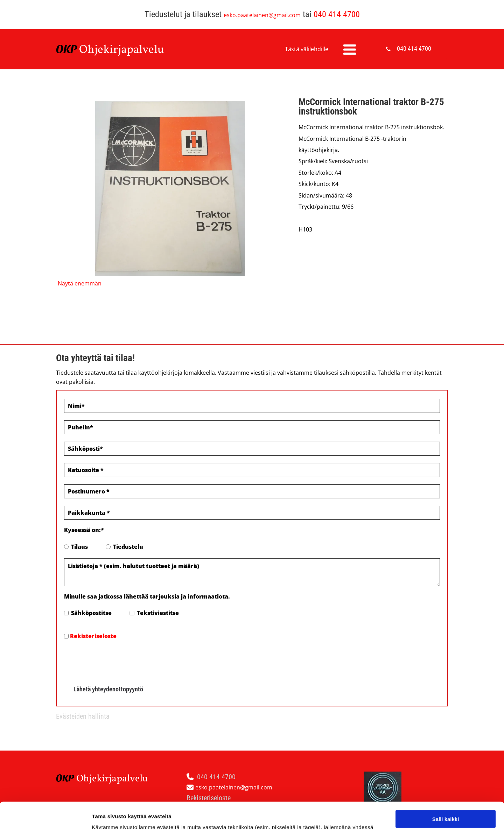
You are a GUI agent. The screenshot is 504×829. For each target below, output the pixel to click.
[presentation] (117, 660)
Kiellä (446, 810)
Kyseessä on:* (84, 530)
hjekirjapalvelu (126, 50)
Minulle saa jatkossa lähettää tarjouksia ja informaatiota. (147, 596)
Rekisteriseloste (93, 636)
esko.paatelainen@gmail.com (262, 15)
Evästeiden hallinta (83, 716)
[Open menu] (350, 49)
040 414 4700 (337, 14)
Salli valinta (446, 790)
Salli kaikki (446, 769)
